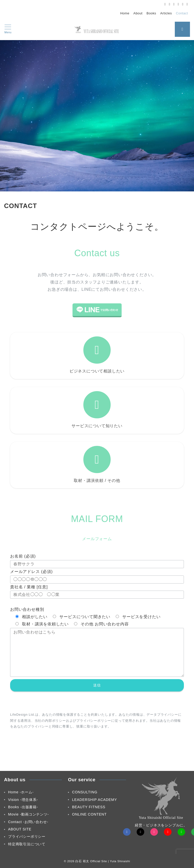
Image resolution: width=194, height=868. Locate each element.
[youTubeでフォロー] (168, 832)
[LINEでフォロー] (183, 4)
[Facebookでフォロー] (165, 4)
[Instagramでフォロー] (174, 4)
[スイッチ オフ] (182, 29)
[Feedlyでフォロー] (187, 4)
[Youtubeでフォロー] (178, 4)
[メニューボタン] (8, 29)
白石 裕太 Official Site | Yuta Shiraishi (103, 861)
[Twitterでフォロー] (170, 4)
